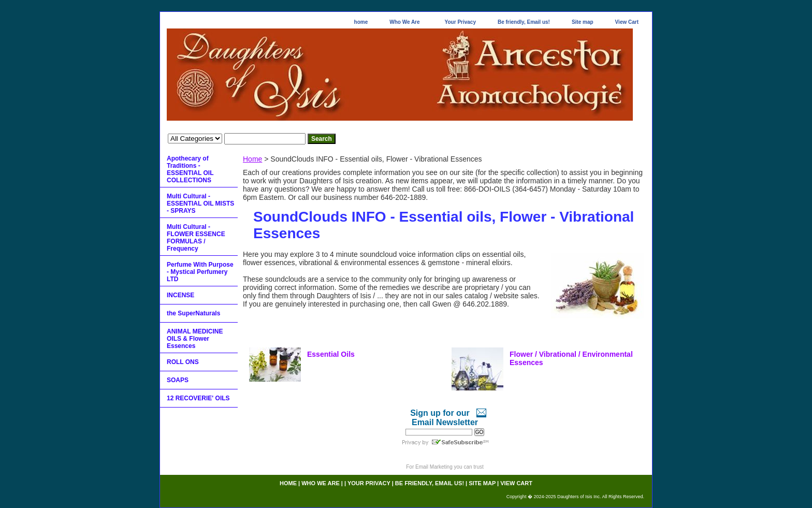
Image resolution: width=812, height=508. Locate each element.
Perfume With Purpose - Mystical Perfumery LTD (200, 272)
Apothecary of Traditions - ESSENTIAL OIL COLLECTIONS (190, 169)
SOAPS (178, 380)
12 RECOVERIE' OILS (198, 398)
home (361, 22)
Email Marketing (434, 467)
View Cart (627, 22)
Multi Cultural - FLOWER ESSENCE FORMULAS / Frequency (196, 238)
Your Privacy (460, 22)
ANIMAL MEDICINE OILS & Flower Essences (195, 339)
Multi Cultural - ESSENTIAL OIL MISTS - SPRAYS (200, 204)
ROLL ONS (183, 362)
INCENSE (180, 295)
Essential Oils (331, 354)
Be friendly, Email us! (524, 22)
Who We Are (404, 22)
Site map (583, 22)
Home (252, 159)
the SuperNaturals (193, 313)
